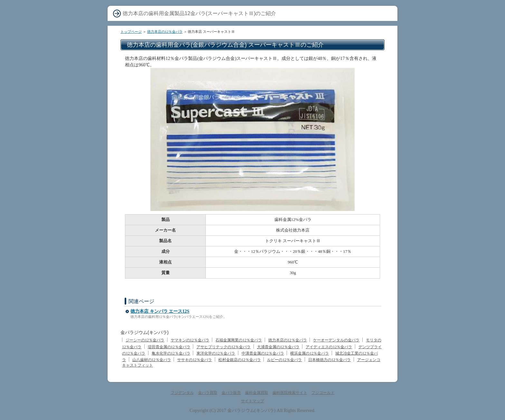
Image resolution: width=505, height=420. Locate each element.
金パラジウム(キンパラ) (252, 410)
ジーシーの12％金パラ (145, 340)
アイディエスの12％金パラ (329, 347)
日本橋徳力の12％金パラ (329, 360)
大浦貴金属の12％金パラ (278, 347)
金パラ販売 (231, 393)
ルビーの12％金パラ (284, 360)
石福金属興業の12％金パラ (239, 340)
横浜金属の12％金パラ (310, 353)
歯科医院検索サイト (290, 393)
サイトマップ (252, 401)
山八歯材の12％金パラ (152, 360)
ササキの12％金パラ (195, 360)
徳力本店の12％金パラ (165, 32)
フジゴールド (323, 393)
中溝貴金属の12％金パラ (263, 353)
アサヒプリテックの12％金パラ (224, 347)
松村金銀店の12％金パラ (240, 360)
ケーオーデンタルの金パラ (336, 340)
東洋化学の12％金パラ (216, 353)
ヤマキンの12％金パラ (190, 340)
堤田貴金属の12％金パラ (169, 347)
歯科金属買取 (257, 393)
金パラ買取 (208, 393)
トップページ (131, 32)
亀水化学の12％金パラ (171, 353)
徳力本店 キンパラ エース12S (160, 311)
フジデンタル (182, 393)
